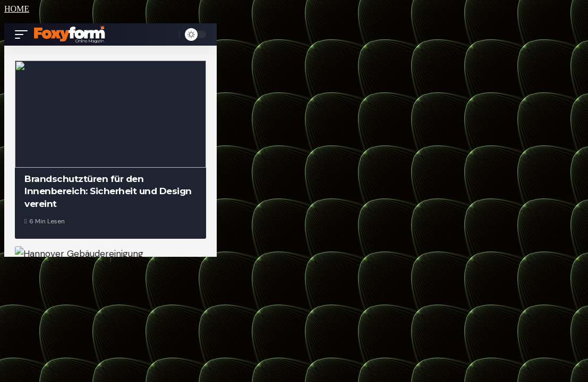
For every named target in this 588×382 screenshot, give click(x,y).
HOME (17, 9)
